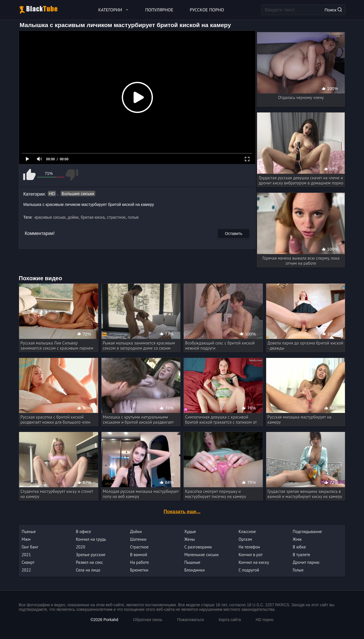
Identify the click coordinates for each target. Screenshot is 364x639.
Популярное (159, 10)
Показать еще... (182, 512)
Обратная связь (148, 620)
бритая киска (93, 217)
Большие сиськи (78, 193)
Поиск (333, 10)
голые (133, 217)
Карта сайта (230, 620)
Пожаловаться (191, 620)
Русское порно (207, 10)
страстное (116, 217)
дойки (73, 217)
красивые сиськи (50, 217)
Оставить (234, 234)
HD (52, 193)
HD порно (265, 620)
